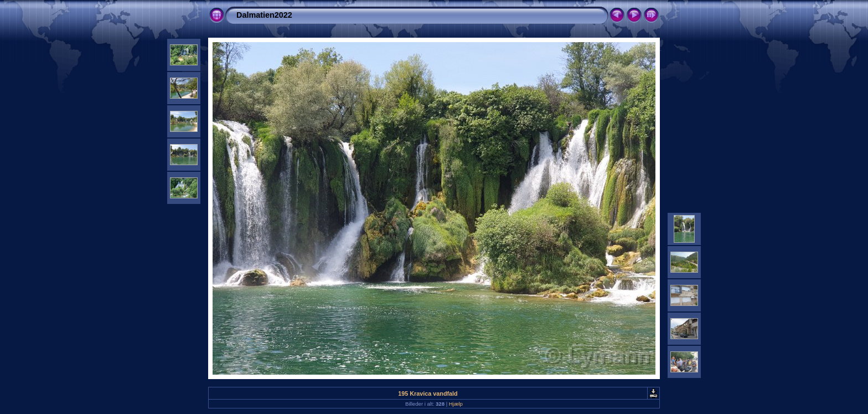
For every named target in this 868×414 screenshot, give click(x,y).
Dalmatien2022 (264, 15)
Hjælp (456, 404)
